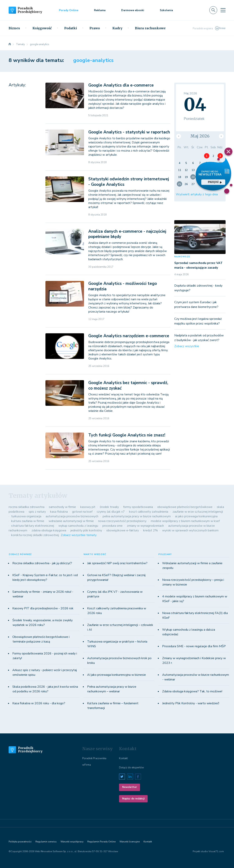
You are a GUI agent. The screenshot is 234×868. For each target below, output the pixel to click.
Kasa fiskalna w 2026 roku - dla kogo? (39, 703)
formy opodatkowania (138, 507)
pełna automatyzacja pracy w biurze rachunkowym (137, 516)
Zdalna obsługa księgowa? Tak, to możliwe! (192, 691)
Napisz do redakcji (133, 799)
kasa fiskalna (59, 512)
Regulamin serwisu (46, 842)
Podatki (71, 28)
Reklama (100, 10)
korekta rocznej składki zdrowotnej (35, 535)
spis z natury (37, 512)
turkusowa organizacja (26, 516)
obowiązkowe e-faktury (123, 530)
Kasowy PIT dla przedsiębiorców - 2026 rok (43, 608)
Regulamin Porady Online (101, 842)
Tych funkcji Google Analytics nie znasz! (127, 435)
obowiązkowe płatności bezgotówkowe (185, 507)
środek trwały (109, 507)
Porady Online (69, 10)
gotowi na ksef (82, 512)
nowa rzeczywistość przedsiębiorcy (122, 521)
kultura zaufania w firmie (28, 521)
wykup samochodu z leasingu (78, 526)
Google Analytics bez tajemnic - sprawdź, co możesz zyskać (128, 385)
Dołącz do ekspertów (131, 768)
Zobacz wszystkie (187, 346)
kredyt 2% (150, 530)
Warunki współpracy (72, 842)
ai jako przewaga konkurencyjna (196, 516)
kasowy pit (88, 507)
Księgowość (42, 28)
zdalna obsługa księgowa (49, 530)
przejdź (215, 182)
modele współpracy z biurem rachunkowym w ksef (185, 521)
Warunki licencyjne (130, 842)
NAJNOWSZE (182, 257)
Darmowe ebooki (133, 10)
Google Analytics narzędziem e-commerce (129, 336)
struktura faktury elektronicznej (33, 526)
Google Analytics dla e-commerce (121, 85)
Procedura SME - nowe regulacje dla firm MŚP (194, 646)
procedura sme (112, 526)
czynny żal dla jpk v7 (111, 512)
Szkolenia (166, 10)
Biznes (14, 28)
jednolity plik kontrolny (86, 530)
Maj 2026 (200, 136)
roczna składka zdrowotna (27, 507)
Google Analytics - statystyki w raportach (129, 132)
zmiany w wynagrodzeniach (145, 526)
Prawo (95, 28)
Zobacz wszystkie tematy (79, 535)
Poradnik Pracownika (94, 758)
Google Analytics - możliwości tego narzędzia (123, 286)
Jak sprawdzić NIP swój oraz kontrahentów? (117, 563)
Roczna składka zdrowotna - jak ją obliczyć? (42, 563)
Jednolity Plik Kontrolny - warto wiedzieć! (191, 703)
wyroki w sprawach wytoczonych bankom (190, 530)
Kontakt (123, 758)
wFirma (87, 765)
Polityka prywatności (20, 842)
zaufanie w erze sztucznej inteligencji (198, 512)
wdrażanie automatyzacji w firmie (71, 521)
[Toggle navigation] (223, 10)
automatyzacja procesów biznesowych (72, 516)
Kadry (117, 28)
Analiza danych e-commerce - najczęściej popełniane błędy (127, 234)
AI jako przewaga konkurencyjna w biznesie (117, 675)
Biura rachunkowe (150, 28)
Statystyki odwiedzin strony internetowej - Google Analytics (129, 182)
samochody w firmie (62, 507)
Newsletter (130, 787)
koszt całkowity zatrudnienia (149, 512)
